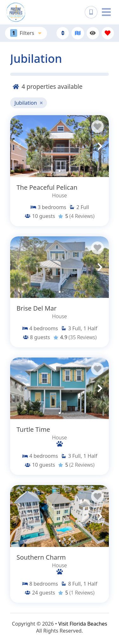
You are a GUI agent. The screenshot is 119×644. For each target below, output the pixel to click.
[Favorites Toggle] (108, 33)
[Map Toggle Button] (78, 33)
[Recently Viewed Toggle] (93, 33)
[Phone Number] (91, 12)
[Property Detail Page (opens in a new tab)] (60, 146)
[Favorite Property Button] (97, 127)
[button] (19, 146)
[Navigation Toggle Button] (106, 12)
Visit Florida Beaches (83, 624)
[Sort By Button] (63, 33)
